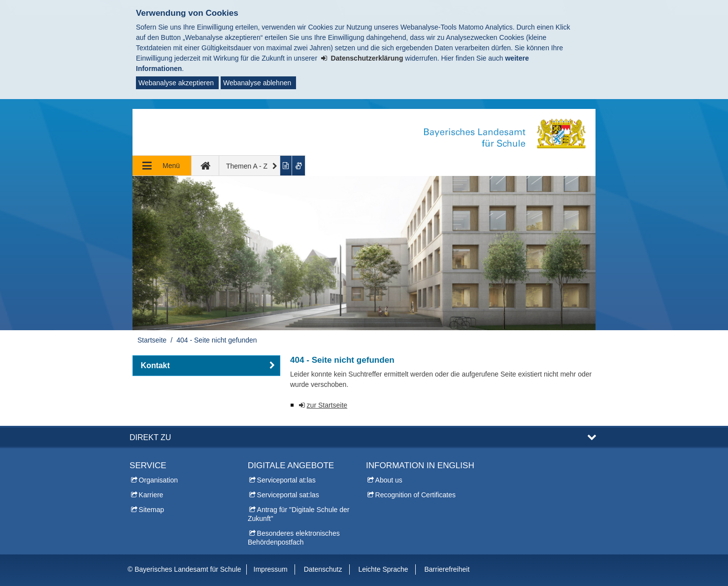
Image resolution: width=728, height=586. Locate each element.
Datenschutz (323, 569)
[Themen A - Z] (250, 166)
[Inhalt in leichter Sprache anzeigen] (286, 166)
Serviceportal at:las (286, 480)
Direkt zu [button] (150, 437)
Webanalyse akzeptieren (176, 83)
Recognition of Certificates (415, 495)
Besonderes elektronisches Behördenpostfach (294, 538)
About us (389, 480)
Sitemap (151, 510)
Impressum (271, 569)
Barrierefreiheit (447, 569)
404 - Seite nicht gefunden (216, 340)
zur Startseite (327, 405)
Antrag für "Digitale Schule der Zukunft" (298, 514)
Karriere (151, 495)
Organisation (158, 480)
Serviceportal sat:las (288, 495)
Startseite (152, 340)
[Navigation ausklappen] (162, 166)
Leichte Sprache (383, 569)
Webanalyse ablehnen (257, 83)
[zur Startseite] (205, 166)
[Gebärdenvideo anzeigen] (299, 166)
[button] (206, 366)
